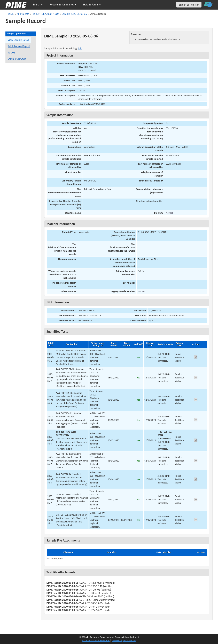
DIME (11, 14)
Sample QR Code (17, 59)
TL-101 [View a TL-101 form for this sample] (11, 53)
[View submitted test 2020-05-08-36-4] (196, 420)
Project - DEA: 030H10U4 (45, 14)
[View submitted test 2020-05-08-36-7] (196, 461)
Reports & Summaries (63, 5)
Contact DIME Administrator (96, 641)
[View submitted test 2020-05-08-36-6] (196, 441)
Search (38, 5)
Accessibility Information (124, 641)
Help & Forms (92, 5)
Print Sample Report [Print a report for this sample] (19, 46)
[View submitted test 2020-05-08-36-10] (196, 520)
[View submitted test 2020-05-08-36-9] (196, 500)
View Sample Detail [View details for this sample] (18, 40)
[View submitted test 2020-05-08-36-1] (196, 358)
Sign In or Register (189, 5)
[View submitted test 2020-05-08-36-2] (196, 378)
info (80, 48)
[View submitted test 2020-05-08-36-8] (196, 480)
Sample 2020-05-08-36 (74, 14)
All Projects (23, 14)
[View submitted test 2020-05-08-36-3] (196, 400)
